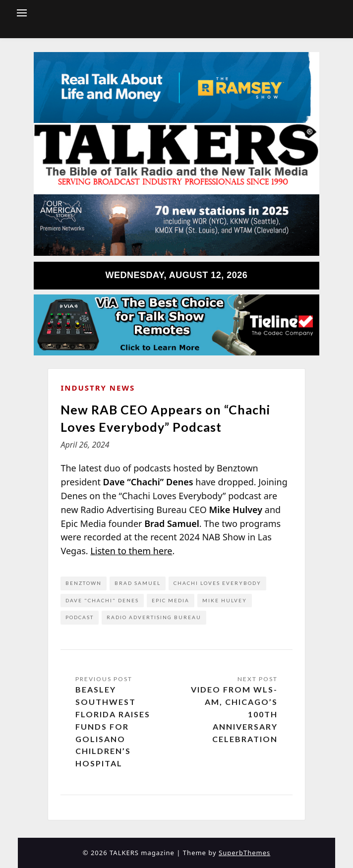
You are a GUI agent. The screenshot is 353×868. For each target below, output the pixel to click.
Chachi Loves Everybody (217, 583)
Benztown (84, 583)
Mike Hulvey (225, 600)
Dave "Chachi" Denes (102, 600)
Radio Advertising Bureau (154, 617)
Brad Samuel (138, 583)
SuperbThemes (244, 853)
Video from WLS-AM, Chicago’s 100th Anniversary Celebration (234, 714)
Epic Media (171, 600)
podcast (80, 617)
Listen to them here (131, 551)
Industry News (98, 388)
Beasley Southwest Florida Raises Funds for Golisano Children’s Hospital (113, 726)
